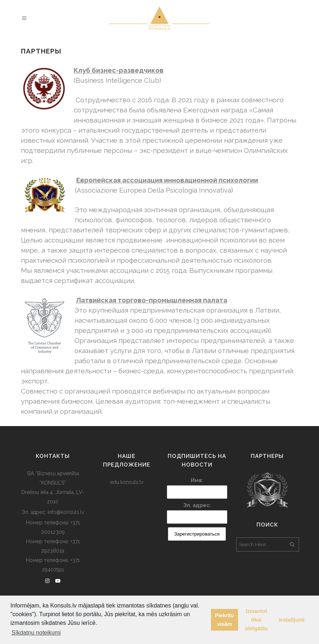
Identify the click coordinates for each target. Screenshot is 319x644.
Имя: (197, 480)
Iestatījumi (292, 620)
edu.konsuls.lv (127, 482)
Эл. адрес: (197, 505)
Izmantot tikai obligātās (256, 620)
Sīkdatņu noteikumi (36, 633)
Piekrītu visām (225, 620)
